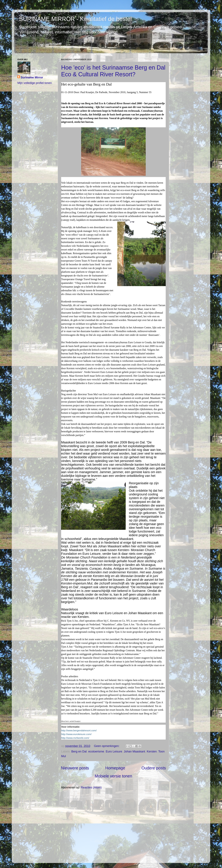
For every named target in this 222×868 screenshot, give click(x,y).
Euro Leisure (114, 751)
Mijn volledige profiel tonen (35, 83)
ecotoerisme (96, 751)
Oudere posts (154, 768)
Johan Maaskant (134, 751)
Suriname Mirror (32, 77)
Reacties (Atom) (91, 787)
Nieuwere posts (75, 768)
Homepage (115, 768)
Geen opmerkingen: (107, 746)
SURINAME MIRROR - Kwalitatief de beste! (76, 19)
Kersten (152, 751)
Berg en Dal (79, 751)
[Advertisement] (113, 826)
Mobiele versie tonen (113, 776)
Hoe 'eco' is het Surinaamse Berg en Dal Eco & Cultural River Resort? (113, 71)
